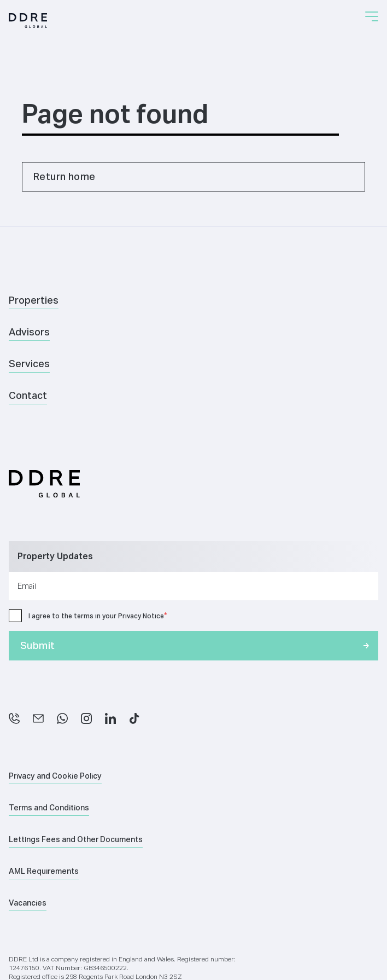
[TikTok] (134, 718)
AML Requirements (44, 871)
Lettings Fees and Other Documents (76, 839)
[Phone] (14, 718)
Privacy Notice (141, 616)
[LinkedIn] (110, 718)
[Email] (38, 718)
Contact (28, 395)
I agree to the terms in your (96, 616)
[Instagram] (86, 718)
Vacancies (28, 903)
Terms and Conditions (49, 808)
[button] (372, 16)
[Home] (28, 21)
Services (29, 364)
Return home (64, 176)
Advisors (29, 332)
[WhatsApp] (62, 718)
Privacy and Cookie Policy (55, 776)
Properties (34, 300)
